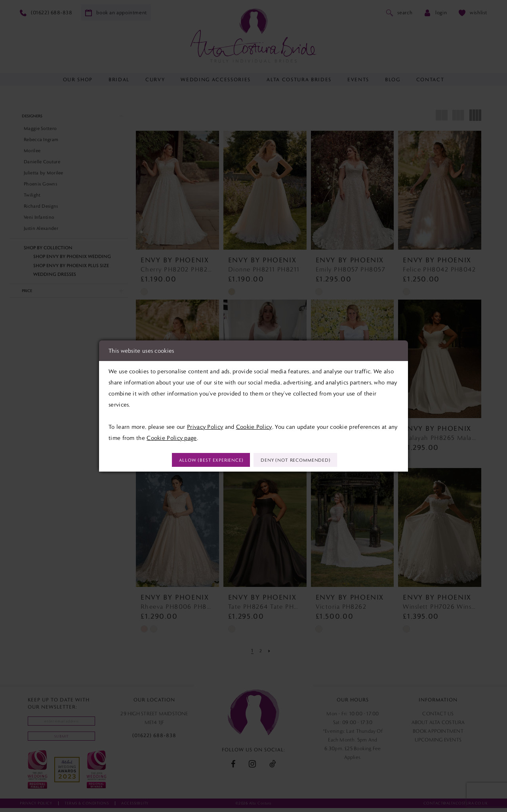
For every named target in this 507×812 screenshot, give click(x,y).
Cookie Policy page (172, 437)
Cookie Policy (254, 426)
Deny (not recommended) (303, 460)
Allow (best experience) (203, 460)
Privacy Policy (205, 426)
